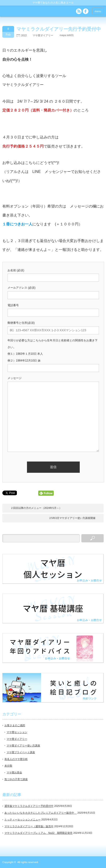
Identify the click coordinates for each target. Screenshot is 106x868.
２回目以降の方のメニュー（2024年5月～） (36, 508)
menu (98, 11)
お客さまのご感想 (15, 725)
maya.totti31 (67, 35)
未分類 (8, 766)
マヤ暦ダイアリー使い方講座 (23, 745)
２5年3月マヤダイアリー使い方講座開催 (72, 518)
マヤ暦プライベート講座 (21, 752)
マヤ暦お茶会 (14, 772)
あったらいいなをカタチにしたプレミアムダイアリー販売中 (41, 813)
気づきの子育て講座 (16, 779)
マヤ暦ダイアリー (43, 35)
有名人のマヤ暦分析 (16, 759)
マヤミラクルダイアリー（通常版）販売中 (29, 826)
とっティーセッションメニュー (23, 820)
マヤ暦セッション (17, 732)
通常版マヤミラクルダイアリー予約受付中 (29, 806)
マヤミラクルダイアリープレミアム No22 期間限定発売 (38, 833)
